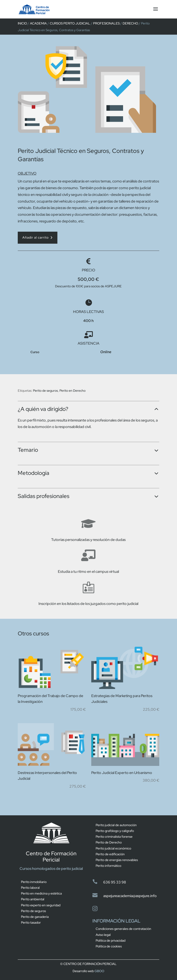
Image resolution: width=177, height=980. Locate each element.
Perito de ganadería (35, 917)
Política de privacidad (111, 941)
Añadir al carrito (35, 237)
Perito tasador (31, 922)
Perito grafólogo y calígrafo (115, 831)
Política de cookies (109, 946)
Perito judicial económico (113, 848)
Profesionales (106, 23)
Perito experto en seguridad (41, 905)
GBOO (99, 971)
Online (106, 352)
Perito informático (108, 866)
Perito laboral (30, 888)
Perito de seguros (45, 391)
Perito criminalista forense (114, 837)
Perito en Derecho (72, 391)
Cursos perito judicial (70, 23)
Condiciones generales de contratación (123, 929)
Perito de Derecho (109, 842)
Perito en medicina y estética (41, 893)
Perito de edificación (110, 854)
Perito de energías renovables (117, 860)
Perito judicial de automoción (116, 825)
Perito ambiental (33, 899)
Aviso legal (103, 935)
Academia (38, 23)
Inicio (22, 23)
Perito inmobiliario (34, 882)
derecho (130, 23)
